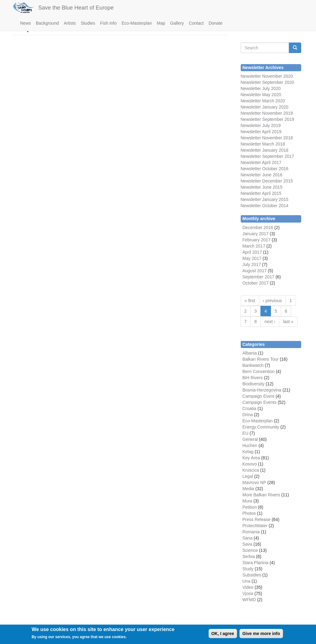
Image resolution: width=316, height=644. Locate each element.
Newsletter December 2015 (267, 181)
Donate (216, 23)
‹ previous (272, 301)
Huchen (250, 445)
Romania (251, 532)
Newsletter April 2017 (261, 162)
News (25, 23)
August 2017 (255, 271)
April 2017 (252, 252)
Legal (248, 476)
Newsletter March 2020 (263, 101)
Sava (247, 544)
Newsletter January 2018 (265, 150)
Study (248, 569)
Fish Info (108, 23)
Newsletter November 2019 (267, 113)
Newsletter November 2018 (267, 138)
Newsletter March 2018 (263, 144)
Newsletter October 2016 (265, 169)
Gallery (177, 23)
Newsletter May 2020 (261, 95)
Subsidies (252, 575)
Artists (70, 23)
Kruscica (251, 470)
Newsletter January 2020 (265, 107)
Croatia (249, 408)
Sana (248, 538)
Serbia (249, 556)
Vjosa (248, 593)
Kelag (248, 452)
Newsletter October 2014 (265, 206)
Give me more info (261, 635)
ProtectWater (255, 526)
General (250, 439)
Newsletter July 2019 (261, 125)
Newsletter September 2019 (268, 119)
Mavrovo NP (254, 482)
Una (247, 581)
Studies (88, 23)
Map (161, 23)
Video (248, 587)
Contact (196, 23)
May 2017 (252, 258)
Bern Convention (259, 371)
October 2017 (256, 283)
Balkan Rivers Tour (261, 359)
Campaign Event (259, 396)
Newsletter (251, 156)
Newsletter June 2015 (262, 187)
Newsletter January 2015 (265, 199)
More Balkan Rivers (261, 495)
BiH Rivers (253, 378)
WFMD (249, 600)
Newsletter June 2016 (262, 175)
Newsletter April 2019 (261, 132)
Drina (248, 415)
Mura (247, 501)
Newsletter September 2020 (268, 82)
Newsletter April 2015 (261, 193)
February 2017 (257, 240)
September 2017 (278, 156)
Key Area (251, 458)
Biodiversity (254, 384)
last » (288, 322)
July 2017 (252, 265)
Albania (250, 353)
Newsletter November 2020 (267, 76)
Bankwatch (253, 365)
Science (250, 550)
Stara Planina (256, 563)
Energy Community (261, 427)
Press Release (257, 519)
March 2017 (254, 246)
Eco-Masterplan (137, 23)
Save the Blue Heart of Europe (76, 8)
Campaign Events (260, 402)
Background (47, 23)
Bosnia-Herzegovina (262, 390)
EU (245, 433)
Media (248, 489)
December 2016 (258, 228)
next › (270, 322)
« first (250, 301)
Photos (249, 513)
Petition (250, 507)
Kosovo (250, 464)
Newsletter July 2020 (261, 88)
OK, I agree (223, 635)
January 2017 (256, 234)
